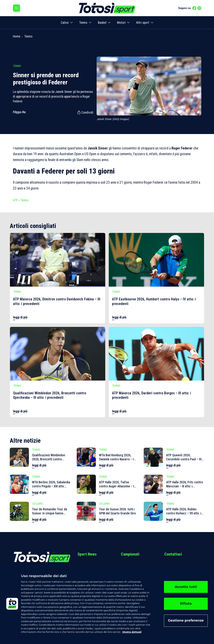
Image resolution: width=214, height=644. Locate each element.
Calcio (65, 23)
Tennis (83, 23)
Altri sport (143, 23)
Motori (121, 23)
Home (17, 36)
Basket (102, 23)
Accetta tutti (186, 587)
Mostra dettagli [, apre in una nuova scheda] (132, 632)
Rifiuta (186, 604)
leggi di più (20, 317)
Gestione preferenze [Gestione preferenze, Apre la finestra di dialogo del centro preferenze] (186, 620)
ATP (15, 200)
